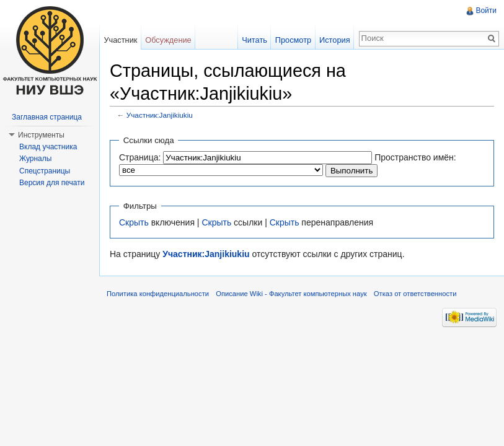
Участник (120, 40)
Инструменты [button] (41, 135)
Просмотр (293, 40)
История (335, 40)
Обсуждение (168, 40)
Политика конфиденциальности (158, 294)
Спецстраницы (45, 171)
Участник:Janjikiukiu (160, 115)
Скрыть (134, 222)
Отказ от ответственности (415, 294)
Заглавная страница (47, 117)
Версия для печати (52, 183)
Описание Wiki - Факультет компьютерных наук (291, 294)
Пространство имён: (415, 157)
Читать (254, 40)
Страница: (140, 157)
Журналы (35, 159)
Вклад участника (48, 147)
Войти (486, 11)
